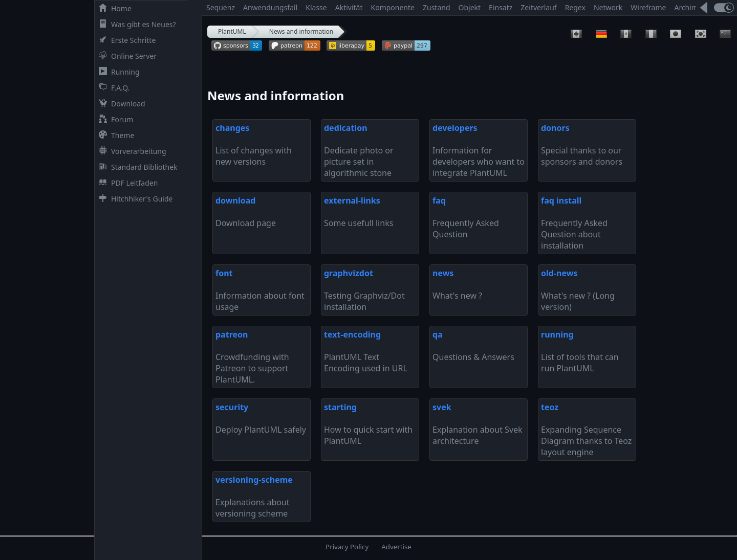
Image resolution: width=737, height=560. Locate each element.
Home (113, 8)
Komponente (393, 7)
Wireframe (648, 7)
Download (120, 104)
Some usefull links (359, 212)
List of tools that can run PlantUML (580, 351)
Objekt (470, 7)
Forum (114, 119)
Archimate (691, 7)
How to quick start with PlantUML (368, 424)
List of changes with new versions (254, 145)
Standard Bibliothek (136, 167)
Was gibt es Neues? (135, 24)
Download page (246, 212)
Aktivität (349, 7)
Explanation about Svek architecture (478, 424)
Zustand (437, 7)
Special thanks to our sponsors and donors (582, 145)
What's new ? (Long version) (578, 290)
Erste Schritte (125, 40)
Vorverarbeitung (131, 151)
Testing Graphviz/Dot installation (364, 290)
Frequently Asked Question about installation (574, 223)
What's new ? (457, 284)
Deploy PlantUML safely (261, 418)
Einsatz (501, 7)
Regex (575, 7)
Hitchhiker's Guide (134, 199)
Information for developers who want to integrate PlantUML (479, 150)
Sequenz (221, 7)
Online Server (126, 56)
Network (608, 7)
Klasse (316, 7)
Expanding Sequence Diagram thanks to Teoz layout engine (586, 430)
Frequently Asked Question (466, 217)
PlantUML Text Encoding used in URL (366, 351)
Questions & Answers (473, 346)
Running (117, 72)
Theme (114, 135)
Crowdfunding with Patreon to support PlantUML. (252, 357)
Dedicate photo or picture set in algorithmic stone (359, 150)
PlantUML (232, 31)
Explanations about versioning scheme (254, 497)
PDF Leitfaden (126, 183)
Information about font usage (260, 290)
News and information (301, 31)
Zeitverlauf (538, 7)
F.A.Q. (112, 88)
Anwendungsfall (270, 7)
